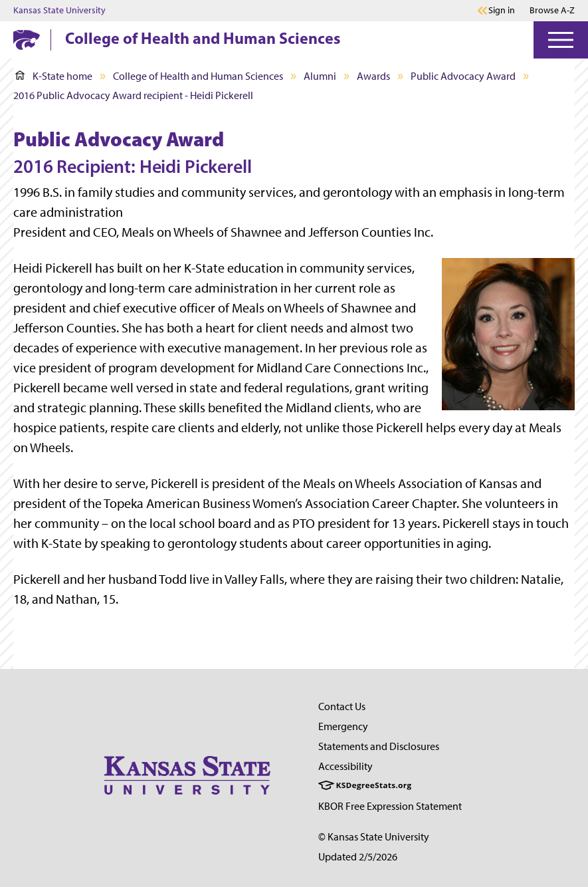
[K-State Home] (27, 40)
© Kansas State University (374, 837)
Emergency (343, 726)
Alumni (320, 76)
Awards (373, 76)
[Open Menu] (561, 40)
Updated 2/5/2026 (358, 857)
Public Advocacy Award (463, 76)
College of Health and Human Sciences (203, 38)
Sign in (502, 11)
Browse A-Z (552, 10)
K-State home (54, 76)
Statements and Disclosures (379, 746)
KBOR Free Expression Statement (390, 806)
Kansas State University (59, 11)
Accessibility (345, 766)
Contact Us (342, 706)
